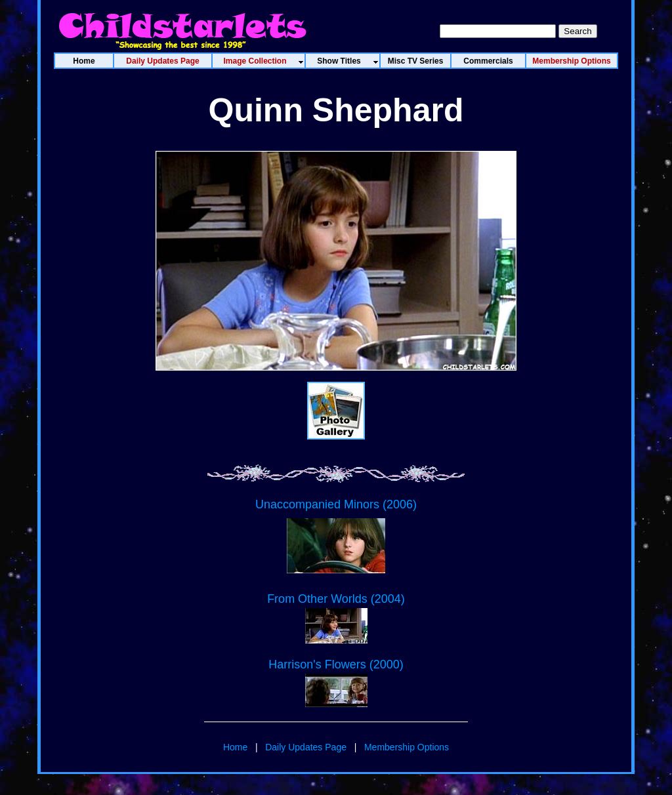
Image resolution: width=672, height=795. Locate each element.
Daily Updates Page (306, 747)
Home (235, 747)
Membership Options (407, 747)
